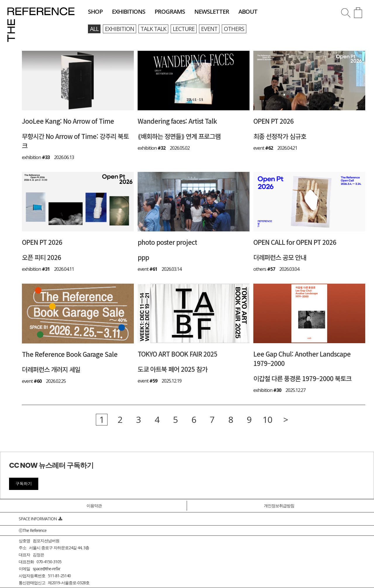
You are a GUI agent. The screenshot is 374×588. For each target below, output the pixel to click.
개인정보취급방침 (279, 506)
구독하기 (24, 484)
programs (170, 12)
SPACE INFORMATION (40, 519)
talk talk (156, 29)
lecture (187, 29)
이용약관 (94, 506)
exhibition (121, 29)
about (248, 12)
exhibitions (129, 12)
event (213, 29)
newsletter (212, 12)
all (95, 29)
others (239, 29)
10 (267, 420)
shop (95, 12)
